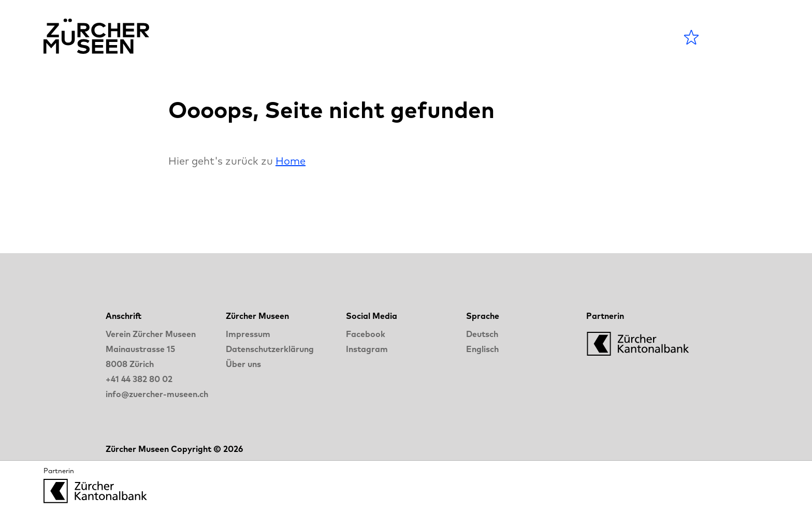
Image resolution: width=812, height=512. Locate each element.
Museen (421, 37)
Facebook (366, 334)
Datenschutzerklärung (270, 349)
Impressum (248, 334)
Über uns (243, 364)
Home (291, 161)
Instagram (367, 349)
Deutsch (482, 334)
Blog (477, 37)
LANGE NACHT (557, 37)
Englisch (482, 349)
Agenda (356, 37)
